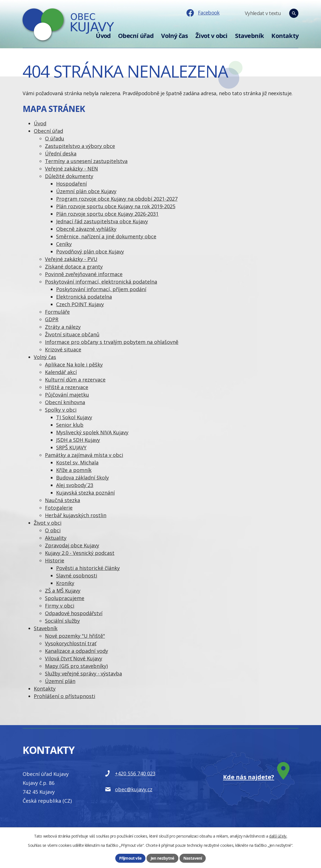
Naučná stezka (63, 500)
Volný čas (174, 36)
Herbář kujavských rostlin (76, 515)
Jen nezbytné (162, 858)
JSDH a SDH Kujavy (78, 440)
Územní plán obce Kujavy (86, 191)
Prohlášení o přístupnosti (64, 696)
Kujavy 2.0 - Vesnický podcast (80, 553)
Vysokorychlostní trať (71, 643)
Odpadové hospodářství (74, 613)
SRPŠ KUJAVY (71, 447)
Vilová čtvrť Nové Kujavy (74, 658)
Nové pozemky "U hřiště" (75, 636)
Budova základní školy (82, 478)
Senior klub (70, 425)
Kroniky (65, 583)
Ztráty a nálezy (63, 327)
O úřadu (55, 138)
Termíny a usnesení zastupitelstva (86, 161)
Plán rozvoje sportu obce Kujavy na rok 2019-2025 (116, 206)
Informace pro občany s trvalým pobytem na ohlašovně (112, 342)
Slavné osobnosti (77, 576)
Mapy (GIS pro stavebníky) (76, 666)
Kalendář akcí (61, 372)
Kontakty (285, 36)
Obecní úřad (136, 36)
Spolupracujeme (65, 598)
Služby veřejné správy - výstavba (83, 673)
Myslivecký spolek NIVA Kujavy (92, 432)
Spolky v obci (61, 410)
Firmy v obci (60, 606)
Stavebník (250, 36)
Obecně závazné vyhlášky (86, 229)
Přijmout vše (130, 858)
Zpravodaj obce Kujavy (72, 545)
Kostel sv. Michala (77, 462)
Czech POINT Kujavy (80, 304)
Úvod (103, 36)
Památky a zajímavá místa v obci (84, 455)
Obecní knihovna (65, 402)
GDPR (52, 319)
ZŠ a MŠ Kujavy (63, 591)
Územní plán (60, 681)
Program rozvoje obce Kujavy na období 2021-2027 (117, 199)
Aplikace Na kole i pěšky (74, 365)
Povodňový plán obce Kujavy (90, 251)
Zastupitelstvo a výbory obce (80, 146)
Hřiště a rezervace (67, 387)
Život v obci (211, 36)
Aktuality (56, 538)
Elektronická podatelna (84, 297)
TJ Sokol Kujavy (74, 417)
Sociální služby (62, 621)
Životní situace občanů (72, 334)
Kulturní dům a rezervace (75, 380)
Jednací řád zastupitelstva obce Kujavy (102, 221)
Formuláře (57, 312)
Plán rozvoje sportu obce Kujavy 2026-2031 (107, 214)
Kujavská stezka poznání (85, 493)
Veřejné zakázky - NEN (71, 169)
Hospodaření (71, 184)
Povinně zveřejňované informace (84, 274)
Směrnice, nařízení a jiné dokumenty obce (106, 236)
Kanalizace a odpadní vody (76, 651)
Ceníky (64, 244)
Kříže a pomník (74, 470)
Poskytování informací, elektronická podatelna (101, 282)
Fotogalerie (59, 508)
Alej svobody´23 (75, 485)
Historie (55, 560)
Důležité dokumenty (69, 176)
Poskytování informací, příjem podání (101, 289)
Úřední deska (61, 154)
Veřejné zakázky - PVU (71, 259)
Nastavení (193, 858)
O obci (53, 530)
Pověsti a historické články (88, 568)
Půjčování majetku (67, 395)
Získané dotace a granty (74, 267)
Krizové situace (63, 349)
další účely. (278, 836)
